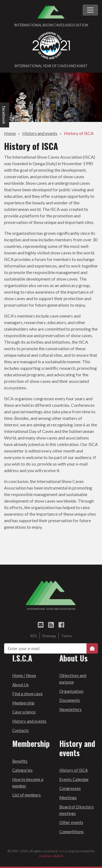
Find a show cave (27, 694)
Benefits (20, 761)
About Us (21, 685)
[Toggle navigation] (90, 10)
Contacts (21, 730)
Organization (71, 691)
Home (10, 133)
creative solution (51, 856)
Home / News (24, 675)
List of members (27, 795)
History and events (40, 133)
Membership (23, 703)
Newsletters (70, 709)
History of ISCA (79, 133)
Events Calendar (74, 779)
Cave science (24, 712)
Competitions (72, 832)
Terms (67, 636)
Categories (22, 770)
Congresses (70, 788)
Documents (70, 700)
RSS (34, 636)
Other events (71, 822)
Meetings (68, 798)
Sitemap (49, 636)
